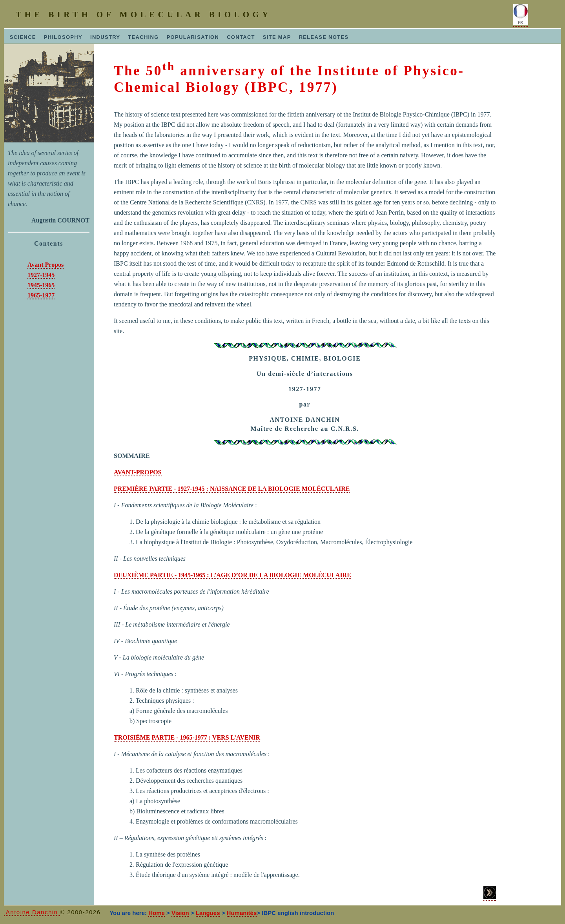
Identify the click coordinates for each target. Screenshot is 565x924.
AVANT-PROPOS (138, 472)
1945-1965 (41, 285)
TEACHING (143, 37)
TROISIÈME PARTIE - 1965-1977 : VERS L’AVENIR (187, 737)
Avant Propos (46, 265)
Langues (208, 913)
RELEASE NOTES (324, 37)
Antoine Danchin (32, 912)
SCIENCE (21, 37)
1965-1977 (41, 295)
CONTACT (241, 37)
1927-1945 (41, 275)
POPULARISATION (193, 37)
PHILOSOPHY (63, 37)
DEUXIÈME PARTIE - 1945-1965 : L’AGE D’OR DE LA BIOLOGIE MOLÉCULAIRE (232, 575)
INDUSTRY (105, 37)
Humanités (242, 913)
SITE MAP (277, 37)
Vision (180, 913)
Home (157, 913)
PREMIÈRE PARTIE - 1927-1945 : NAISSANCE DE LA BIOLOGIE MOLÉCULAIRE (232, 489)
